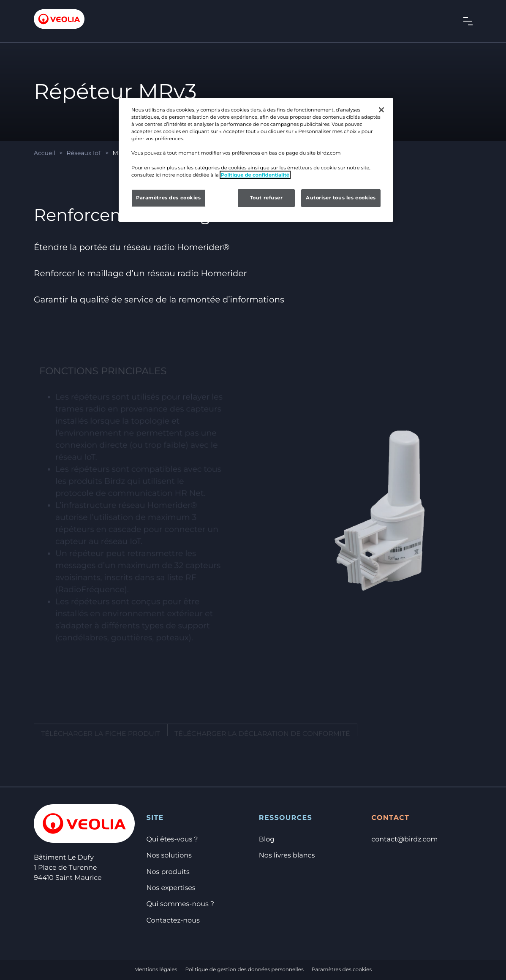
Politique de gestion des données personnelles (245, 970)
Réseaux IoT (84, 153)
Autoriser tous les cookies (341, 198)
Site (155, 818)
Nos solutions (169, 856)
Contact (390, 818)
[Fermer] (381, 110)
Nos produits (168, 872)
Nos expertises (171, 888)
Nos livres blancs (287, 856)
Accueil (45, 153)
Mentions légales (156, 970)
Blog (267, 840)
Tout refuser (267, 198)
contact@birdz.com (404, 840)
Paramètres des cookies (342, 970)
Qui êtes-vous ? (172, 840)
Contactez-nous (173, 921)
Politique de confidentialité (255, 175)
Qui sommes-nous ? (180, 904)
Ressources (286, 818)
